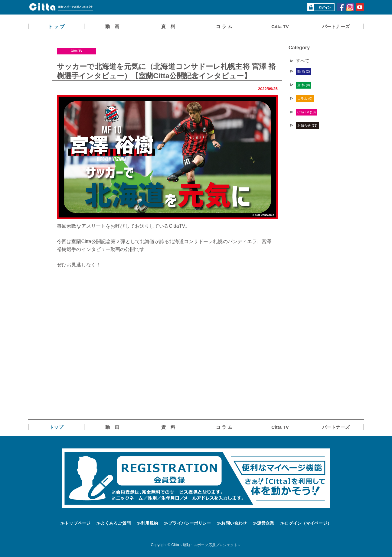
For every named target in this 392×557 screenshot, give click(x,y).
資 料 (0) (304, 85)
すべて (303, 61)
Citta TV (77, 51)
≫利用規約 (147, 523)
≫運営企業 (264, 523)
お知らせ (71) (307, 125)
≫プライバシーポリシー (187, 523)
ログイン (319, 7)
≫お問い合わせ (232, 523)
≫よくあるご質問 (114, 523)
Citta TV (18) (307, 112)
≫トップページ (75, 523)
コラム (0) (305, 99)
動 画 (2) (304, 71)
